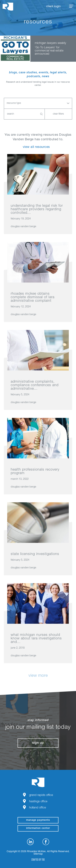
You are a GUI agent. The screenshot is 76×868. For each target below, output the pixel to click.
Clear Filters (58, 114)
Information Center (38, 828)
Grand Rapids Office (41, 795)
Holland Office (38, 808)
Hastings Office (38, 802)
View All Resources (36, 147)
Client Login (53, 7)
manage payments (38, 820)
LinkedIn (30, 842)
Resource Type (14, 103)
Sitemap (38, 854)
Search (41, 114)
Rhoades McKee (8, 7)
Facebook (46, 842)
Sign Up (38, 743)
